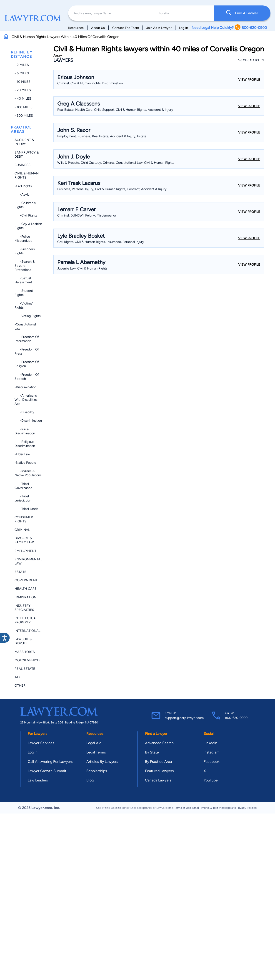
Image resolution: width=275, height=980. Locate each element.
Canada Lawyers (158, 780)
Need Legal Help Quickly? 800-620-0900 (229, 28)
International (27, 631)
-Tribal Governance (23, 486)
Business (22, 165)
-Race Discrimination (25, 431)
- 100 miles (24, 107)
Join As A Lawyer (159, 28)
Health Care (26, 589)
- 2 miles (22, 65)
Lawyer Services (41, 743)
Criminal (22, 530)
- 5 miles (22, 73)
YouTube (211, 780)
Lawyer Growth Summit (47, 771)
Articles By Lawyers (102, 762)
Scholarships (97, 771)
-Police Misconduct (23, 239)
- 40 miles (23, 98)
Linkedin (210, 743)
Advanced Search (159, 743)
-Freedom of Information (27, 339)
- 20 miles (23, 90)
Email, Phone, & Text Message (211, 808)
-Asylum (23, 194)
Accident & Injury (24, 142)
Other (20, 685)
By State (152, 752)
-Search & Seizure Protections (25, 266)
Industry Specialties (24, 608)
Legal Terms (96, 752)
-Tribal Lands (26, 509)
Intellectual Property (26, 620)
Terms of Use (182, 808)
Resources (76, 28)
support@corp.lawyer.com (184, 718)
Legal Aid (94, 743)
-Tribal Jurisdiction (23, 498)
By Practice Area (158, 762)
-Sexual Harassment (23, 280)
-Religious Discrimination (25, 444)
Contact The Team (126, 28)
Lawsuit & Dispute (23, 641)
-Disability (24, 412)
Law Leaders (38, 780)
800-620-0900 (236, 718)
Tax (17, 677)
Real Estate (25, 669)
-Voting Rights (28, 316)
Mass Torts (25, 652)
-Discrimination (25, 387)
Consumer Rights (24, 519)
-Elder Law (22, 454)
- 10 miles (22, 82)
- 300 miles (24, 116)
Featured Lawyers (159, 771)
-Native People (25, 463)
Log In (184, 28)
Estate (20, 572)
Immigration (25, 597)
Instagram (212, 752)
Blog (90, 780)
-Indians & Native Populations (28, 473)
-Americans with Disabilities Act (26, 400)
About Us (98, 28)
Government (26, 580)
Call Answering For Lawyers (50, 762)
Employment (25, 551)
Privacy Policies (247, 808)
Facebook (212, 762)
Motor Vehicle (28, 660)
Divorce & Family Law (24, 540)
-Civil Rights (23, 186)
